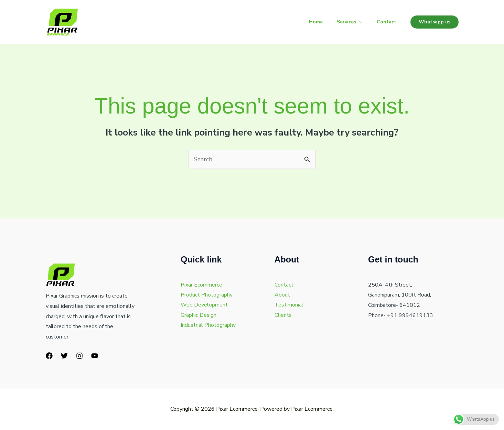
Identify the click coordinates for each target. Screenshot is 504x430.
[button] (356, 22)
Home (310, 22)
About (282, 295)
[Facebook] (49, 356)
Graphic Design (199, 316)
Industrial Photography (208, 326)
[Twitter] (64, 356)
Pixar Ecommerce (201, 285)
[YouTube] (95, 356)
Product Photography (207, 295)
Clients (283, 316)
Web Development (204, 305)
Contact (385, 22)
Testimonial (289, 305)
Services (346, 22)
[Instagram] (79, 356)
